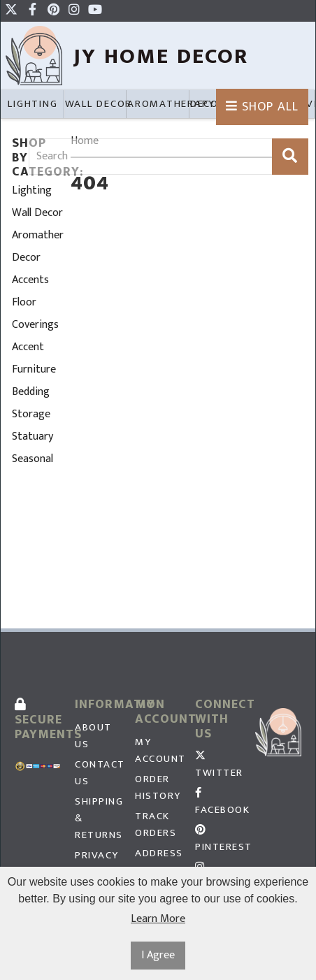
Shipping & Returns (98, 819)
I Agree (158, 955)
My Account (158, 751)
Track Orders (156, 825)
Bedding (31, 392)
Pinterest (218, 840)
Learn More (158, 919)
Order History (158, 788)
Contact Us (98, 773)
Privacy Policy (97, 864)
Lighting (32, 190)
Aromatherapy (38, 235)
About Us (93, 736)
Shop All (262, 107)
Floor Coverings (35, 314)
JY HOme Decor (161, 56)
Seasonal (33, 459)
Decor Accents (30, 269)
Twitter (218, 766)
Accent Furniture (34, 358)
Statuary (33, 437)
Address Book (158, 862)
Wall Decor (37, 213)
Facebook (218, 803)
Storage (31, 414)
